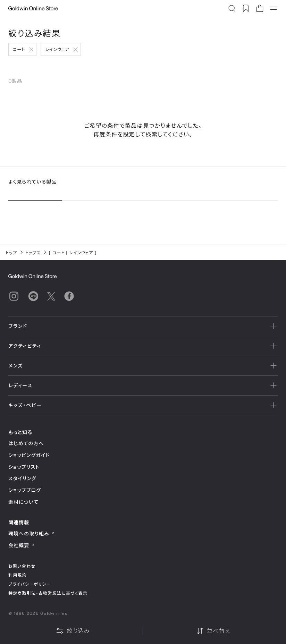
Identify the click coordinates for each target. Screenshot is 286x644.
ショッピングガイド (29, 455)
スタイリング (22, 478)
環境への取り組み (32, 533)
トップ (11, 253)
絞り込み (73, 631)
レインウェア (57, 49)
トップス (33, 253)
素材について (23, 502)
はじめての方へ (26, 443)
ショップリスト (24, 467)
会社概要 (22, 545)
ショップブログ (25, 490)
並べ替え (213, 631)
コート (19, 49)
